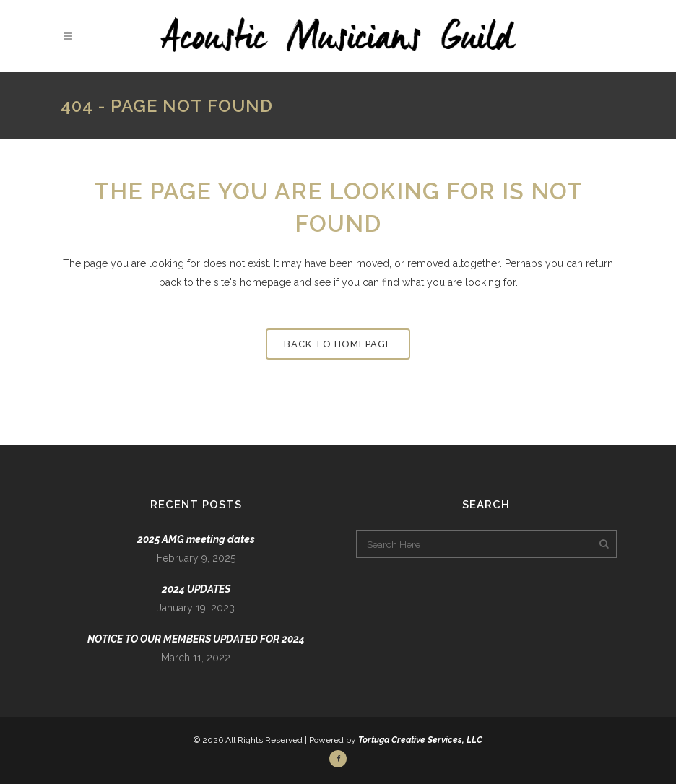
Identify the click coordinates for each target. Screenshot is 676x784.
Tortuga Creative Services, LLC (420, 740)
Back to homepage (338, 344)
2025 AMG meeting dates (196, 539)
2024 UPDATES (196, 589)
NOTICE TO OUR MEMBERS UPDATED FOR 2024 (196, 639)
